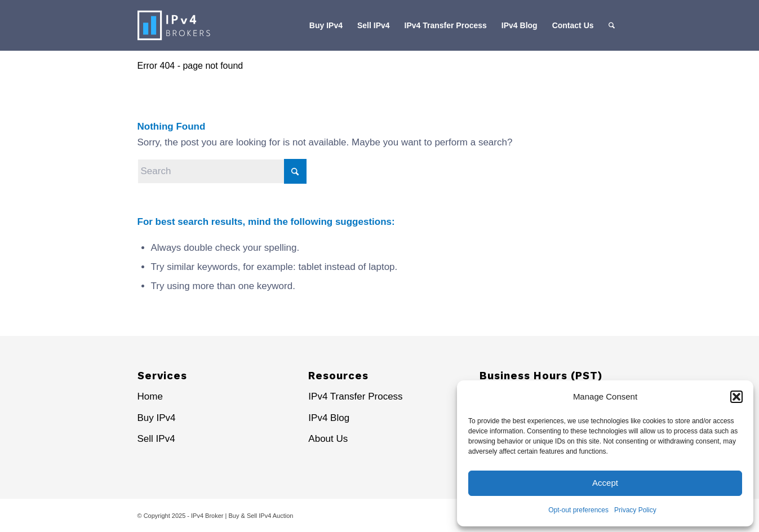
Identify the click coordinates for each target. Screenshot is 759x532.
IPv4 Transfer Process (355, 396)
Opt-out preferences (578, 510)
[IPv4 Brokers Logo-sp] (193, 25)
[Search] (612, 25)
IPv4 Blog (329, 418)
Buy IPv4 (157, 418)
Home (150, 396)
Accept (605, 483)
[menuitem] (326, 25)
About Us (328, 439)
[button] (736, 397)
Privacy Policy (635, 510)
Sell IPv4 (156, 439)
